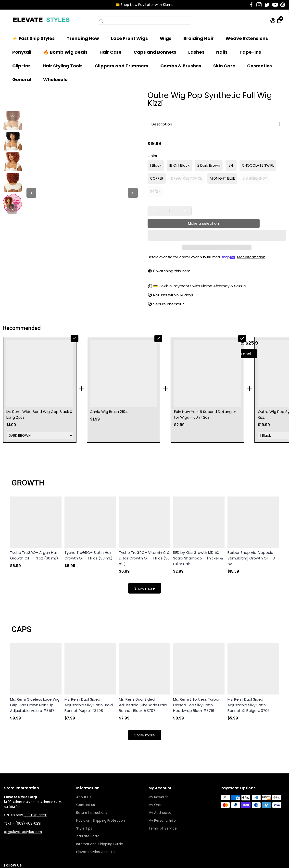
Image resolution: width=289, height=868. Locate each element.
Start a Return (235, 862)
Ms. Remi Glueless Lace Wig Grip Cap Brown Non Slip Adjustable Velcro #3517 (35, 670)
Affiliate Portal (88, 801)
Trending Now (83, 38)
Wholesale (55, 80)
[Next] (12, 209)
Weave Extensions (247, 38)
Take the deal (238, 341)
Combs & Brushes (181, 66)
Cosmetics (259, 66)
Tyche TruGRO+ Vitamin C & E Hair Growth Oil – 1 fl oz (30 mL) (144, 523)
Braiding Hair (199, 38)
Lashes (196, 52)
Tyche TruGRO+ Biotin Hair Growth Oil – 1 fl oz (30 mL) (88, 521)
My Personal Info (162, 786)
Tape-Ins (250, 52)
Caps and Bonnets (155, 52)
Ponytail (22, 52)
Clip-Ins (21, 66)
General (22, 80)
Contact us (86, 770)
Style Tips (84, 794)
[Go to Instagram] (259, 5)
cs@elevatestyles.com (23, 797)
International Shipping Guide (100, 809)
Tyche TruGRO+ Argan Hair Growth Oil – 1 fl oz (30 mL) (34, 521)
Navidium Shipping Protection (101, 786)
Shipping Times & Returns (196, 862)
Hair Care (111, 52)
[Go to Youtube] (275, 5)
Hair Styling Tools (63, 66)
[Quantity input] (169, 211)
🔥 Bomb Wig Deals (65, 52)
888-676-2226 (35, 780)
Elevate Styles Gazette (95, 817)
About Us (84, 762)
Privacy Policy (157, 862)
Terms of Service (163, 794)
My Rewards (158, 762)
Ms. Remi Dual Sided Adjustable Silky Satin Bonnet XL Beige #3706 (249, 670)
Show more (145, 553)
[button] (217, 223)
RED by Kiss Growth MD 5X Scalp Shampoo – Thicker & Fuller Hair (198, 523)
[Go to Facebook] (251, 5)
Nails (222, 52)
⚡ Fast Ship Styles (33, 38)
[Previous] (12, 116)
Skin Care (224, 66)
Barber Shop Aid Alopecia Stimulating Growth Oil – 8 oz (251, 523)
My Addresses (160, 778)
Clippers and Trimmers (121, 66)
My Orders (157, 770)
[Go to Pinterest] (283, 5)
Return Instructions (92, 778)
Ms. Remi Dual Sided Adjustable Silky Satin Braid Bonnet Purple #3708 (89, 670)
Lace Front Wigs (129, 38)
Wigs (166, 38)
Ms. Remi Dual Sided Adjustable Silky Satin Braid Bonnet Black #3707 (143, 670)
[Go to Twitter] (267, 5)
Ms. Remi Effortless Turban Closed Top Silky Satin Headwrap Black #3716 (197, 670)
